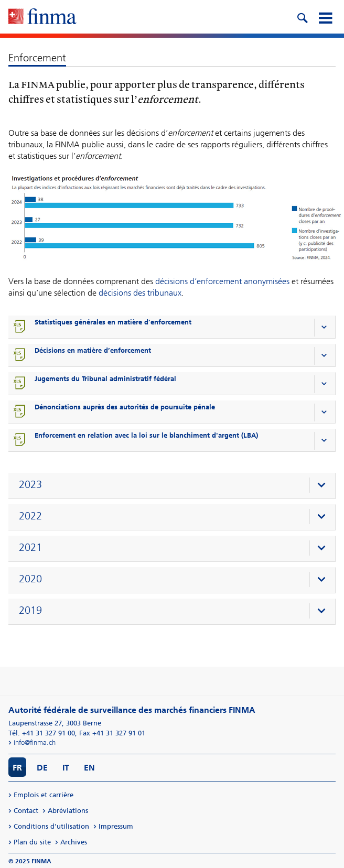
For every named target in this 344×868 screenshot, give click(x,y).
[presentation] (174, 486)
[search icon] (302, 17)
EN (89, 768)
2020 (30, 579)
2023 (30, 484)
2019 (30, 610)
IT (66, 768)
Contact (26, 811)
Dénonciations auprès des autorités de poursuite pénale (125, 407)
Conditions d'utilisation (51, 826)
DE (42, 768)
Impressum (116, 826)
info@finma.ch (35, 742)
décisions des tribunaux (140, 293)
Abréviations (68, 811)
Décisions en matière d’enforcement (93, 350)
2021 (30, 547)
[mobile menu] (325, 17)
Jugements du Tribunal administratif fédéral (105, 379)
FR (17, 768)
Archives (74, 842)
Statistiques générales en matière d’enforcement (113, 322)
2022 (30, 516)
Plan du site (32, 842)
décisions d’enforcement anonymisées (222, 281)
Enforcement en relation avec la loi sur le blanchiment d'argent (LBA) (146, 435)
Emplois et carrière (44, 795)
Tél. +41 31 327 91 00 (42, 733)
